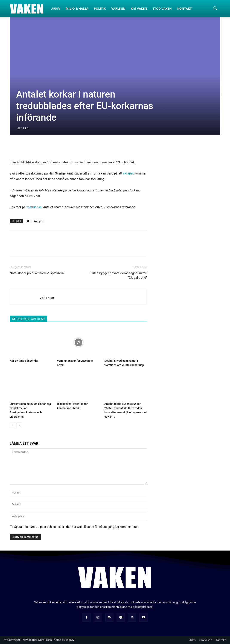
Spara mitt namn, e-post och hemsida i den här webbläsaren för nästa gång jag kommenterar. (76, 527)
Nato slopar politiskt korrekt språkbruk (37, 273)
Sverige (38, 221)
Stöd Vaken (162, 8)
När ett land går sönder (24, 361)
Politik (100, 8)
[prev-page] (12, 425)
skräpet (128, 173)
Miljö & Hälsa (77, 8)
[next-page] (19, 425)
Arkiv (56, 8)
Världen (118, 8)
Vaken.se (47, 298)
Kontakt (185, 8)
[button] (215, 9)
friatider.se (34, 207)
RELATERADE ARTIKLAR (28, 319)
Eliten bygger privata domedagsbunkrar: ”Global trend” (119, 275)
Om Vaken (139, 8)
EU (27, 221)
